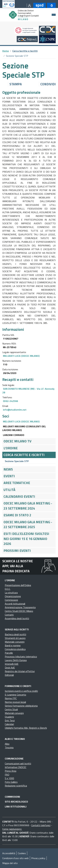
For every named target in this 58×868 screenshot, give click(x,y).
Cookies (22, 853)
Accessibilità (9, 853)
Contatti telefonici (41, 825)
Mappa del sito (10, 863)
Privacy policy (38, 858)
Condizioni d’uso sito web (15, 858)
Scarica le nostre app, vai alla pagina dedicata (18, 566)
